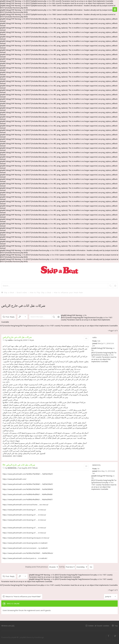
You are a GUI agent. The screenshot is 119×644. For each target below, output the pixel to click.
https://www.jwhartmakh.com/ (15, 479)
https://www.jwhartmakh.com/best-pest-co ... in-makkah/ (25, 558)
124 (99, 341)
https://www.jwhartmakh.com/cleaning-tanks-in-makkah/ (25, 543)
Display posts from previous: (42, 567)
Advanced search (58, 317)
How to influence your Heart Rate (68, 292)
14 (98, 469)
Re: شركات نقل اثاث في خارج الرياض (19, 465)
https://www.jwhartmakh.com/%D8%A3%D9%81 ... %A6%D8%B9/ (28, 489)
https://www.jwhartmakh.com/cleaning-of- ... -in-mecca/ (24, 510)
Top (116, 626)
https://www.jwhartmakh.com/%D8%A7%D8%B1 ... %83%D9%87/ (28, 474)
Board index (22, 292)
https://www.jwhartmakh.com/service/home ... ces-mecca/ (25, 505)
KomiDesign (39, 637)
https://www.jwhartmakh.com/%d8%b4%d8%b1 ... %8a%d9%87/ (28, 499)
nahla (94, 337)
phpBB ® (15, 637)
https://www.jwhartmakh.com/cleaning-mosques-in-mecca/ (26, 538)
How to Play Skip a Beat (40, 292)
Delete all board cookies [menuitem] (99, 626)
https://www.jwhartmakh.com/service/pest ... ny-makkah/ (25, 548)
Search (54, 317)
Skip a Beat (9, 292)
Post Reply (10, 317)
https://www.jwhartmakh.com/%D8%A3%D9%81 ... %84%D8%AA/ (28, 553)
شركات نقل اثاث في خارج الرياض (23, 306)
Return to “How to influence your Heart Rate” (23, 596)
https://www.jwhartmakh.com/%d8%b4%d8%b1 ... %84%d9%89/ (28, 494)
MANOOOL (97, 465)
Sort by (67, 567)
